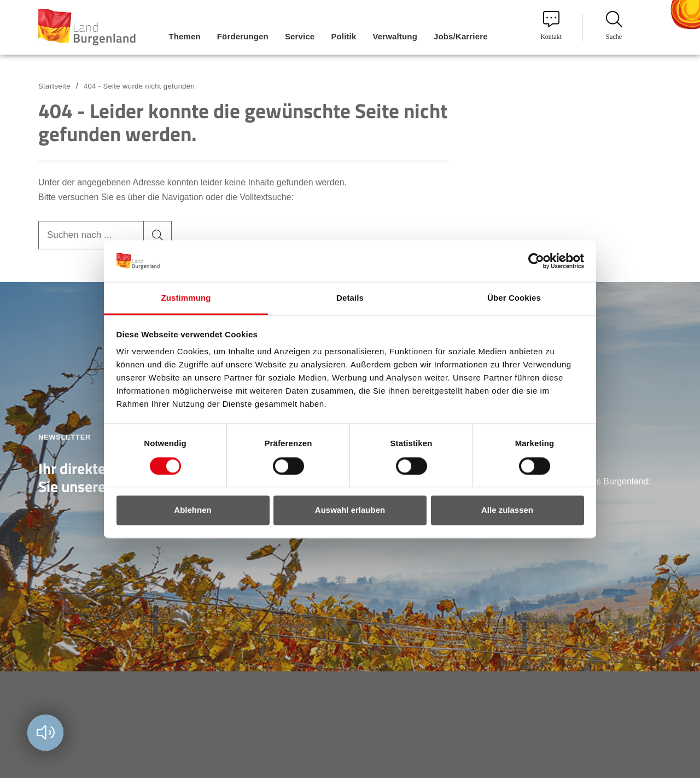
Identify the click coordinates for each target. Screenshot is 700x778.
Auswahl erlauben (350, 510)
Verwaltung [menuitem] (395, 36)
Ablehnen (192, 510)
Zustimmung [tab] (186, 298)
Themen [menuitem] (184, 36)
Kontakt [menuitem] (551, 26)
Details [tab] (350, 298)
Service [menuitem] (300, 36)
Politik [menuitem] (343, 36)
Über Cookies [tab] (514, 298)
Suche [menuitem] (614, 26)
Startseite (54, 86)
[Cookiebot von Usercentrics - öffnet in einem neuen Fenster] (536, 261)
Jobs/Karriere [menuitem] (461, 36)
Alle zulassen (507, 510)
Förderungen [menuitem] (243, 36)
